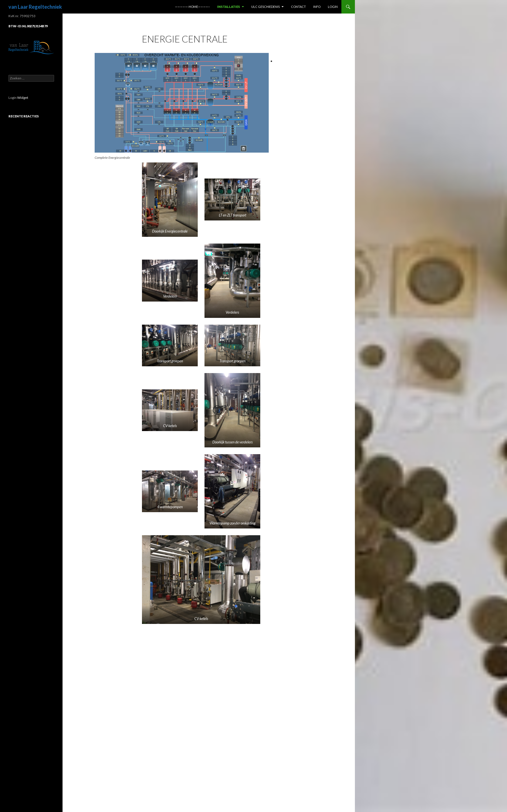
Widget (23, 98)
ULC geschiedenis (265, 7)
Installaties (229, 7)
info (317, 7)
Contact (298, 7)
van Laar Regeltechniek (35, 7)
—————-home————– (192, 7)
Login (333, 7)
